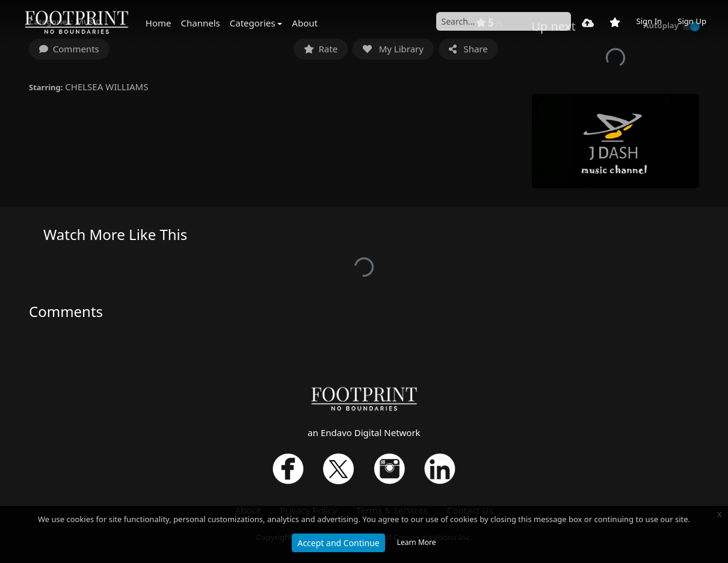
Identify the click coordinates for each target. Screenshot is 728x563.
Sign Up (692, 21)
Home (159, 23)
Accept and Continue (338, 543)
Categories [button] (253, 23)
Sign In (649, 21)
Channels (201, 23)
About (305, 23)
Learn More (417, 542)
